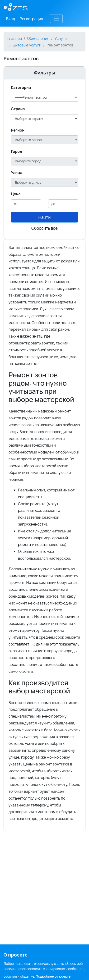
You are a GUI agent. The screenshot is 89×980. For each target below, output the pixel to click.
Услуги (61, 38)
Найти (45, 217)
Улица (17, 173)
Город (16, 151)
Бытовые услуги (27, 45)
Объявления (38, 38)
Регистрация (31, 19)
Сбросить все (44, 228)
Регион (18, 130)
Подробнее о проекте (53, 976)
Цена (16, 194)
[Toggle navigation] (56, 19)
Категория (21, 87)
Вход (11, 19)
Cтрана (18, 109)
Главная (15, 38)
